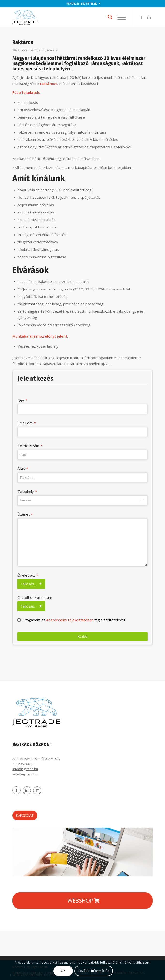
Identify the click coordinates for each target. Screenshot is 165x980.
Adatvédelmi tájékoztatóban (70, 620)
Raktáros (23, 42)
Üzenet (25, 514)
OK (63, 971)
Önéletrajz (28, 575)
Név (22, 400)
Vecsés (49, 50)
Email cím (26, 423)
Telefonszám (30, 446)
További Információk (94, 971)
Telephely (27, 491)
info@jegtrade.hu (25, 769)
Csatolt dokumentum (35, 597)
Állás (23, 468)
